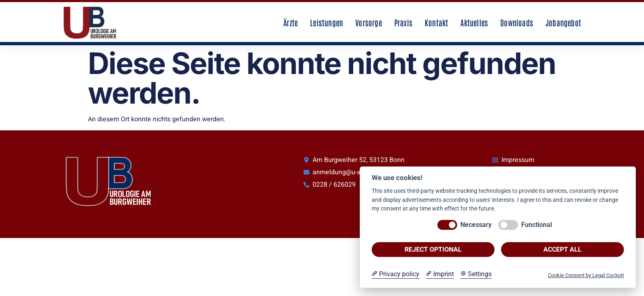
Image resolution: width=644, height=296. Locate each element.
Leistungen (327, 22)
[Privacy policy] (396, 274)
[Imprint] (440, 274)
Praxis (403, 22)
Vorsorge (369, 22)
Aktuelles (474, 22)
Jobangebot (563, 22)
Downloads (517, 22)
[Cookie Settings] (476, 274)
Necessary (476, 225)
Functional (537, 225)
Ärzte (291, 22)
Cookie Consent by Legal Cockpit (586, 275)
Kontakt (436, 22)
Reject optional (433, 250)
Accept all (562, 250)
